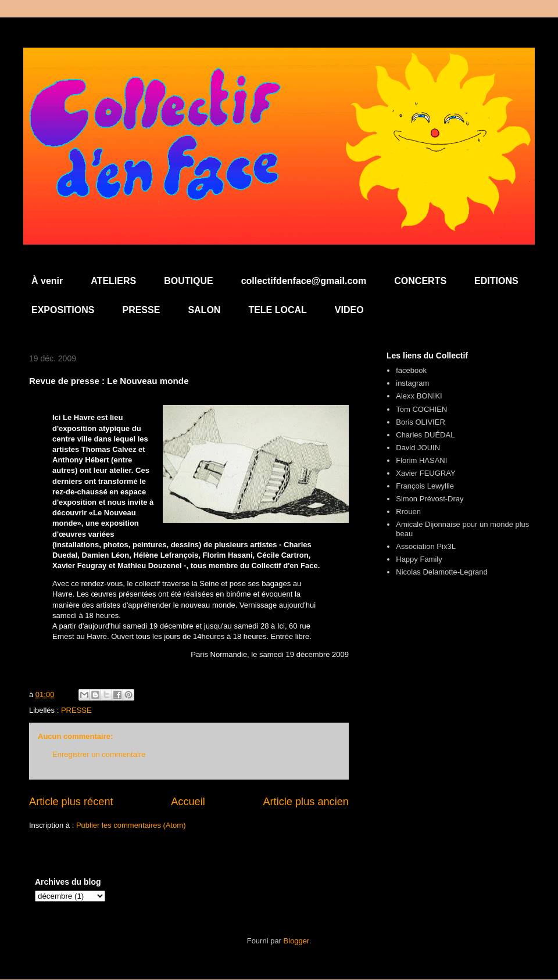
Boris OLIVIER (421, 422)
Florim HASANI (421, 460)
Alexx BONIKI (419, 396)
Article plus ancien (306, 802)
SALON (204, 310)
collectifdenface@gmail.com (304, 281)
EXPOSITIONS (63, 310)
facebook (411, 370)
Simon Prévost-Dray (430, 499)
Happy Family (419, 559)
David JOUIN (418, 448)
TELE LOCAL (277, 310)
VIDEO (349, 310)
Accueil (188, 802)
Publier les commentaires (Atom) (131, 825)
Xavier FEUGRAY (425, 473)
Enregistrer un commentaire (99, 754)
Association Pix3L (426, 546)
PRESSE (141, 310)
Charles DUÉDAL (425, 435)
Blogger (296, 941)
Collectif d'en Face (279, 79)
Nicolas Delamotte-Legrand (442, 572)
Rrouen (408, 511)
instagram (412, 383)
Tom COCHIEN (421, 409)
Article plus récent (71, 802)
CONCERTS (420, 281)
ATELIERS (113, 281)
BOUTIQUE (188, 281)
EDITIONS (496, 281)
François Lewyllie (425, 486)
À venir (47, 281)
